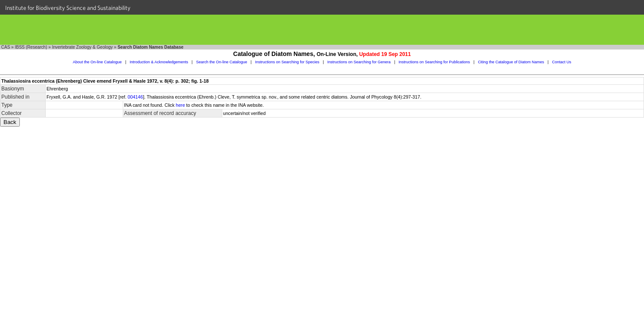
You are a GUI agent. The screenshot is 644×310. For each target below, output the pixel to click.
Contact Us (562, 62)
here (180, 105)
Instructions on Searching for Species (287, 62)
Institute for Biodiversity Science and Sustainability (68, 8)
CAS (6, 47)
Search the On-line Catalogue (222, 62)
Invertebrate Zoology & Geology (82, 47)
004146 (135, 97)
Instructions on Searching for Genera (359, 62)
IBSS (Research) (31, 47)
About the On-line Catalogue (97, 62)
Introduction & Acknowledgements (159, 62)
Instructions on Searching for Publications (434, 62)
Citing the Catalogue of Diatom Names (511, 62)
